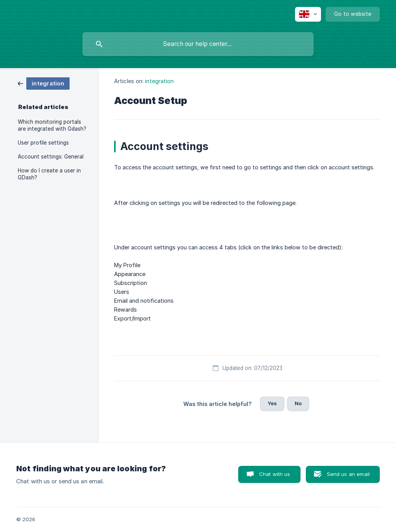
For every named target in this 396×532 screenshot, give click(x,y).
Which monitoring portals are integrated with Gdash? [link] (52, 125)
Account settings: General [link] (51, 157)
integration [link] (159, 81)
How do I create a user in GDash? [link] (49, 174)
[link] (44, 83)
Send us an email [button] (348, 474)
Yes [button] (272, 403)
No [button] (298, 403)
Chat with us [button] (275, 474)
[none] (308, 14)
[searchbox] (198, 44)
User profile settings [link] (43, 143)
